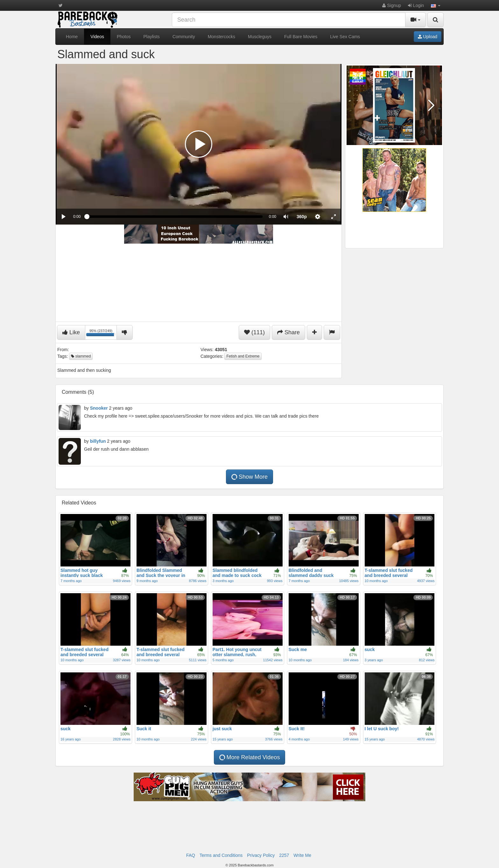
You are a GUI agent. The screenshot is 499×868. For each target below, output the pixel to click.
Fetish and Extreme (243, 356)
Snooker (99, 408)
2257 (284, 855)
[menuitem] (302, 217)
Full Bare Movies (301, 37)
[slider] (175, 217)
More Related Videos (249, 757)
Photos (124, 37)
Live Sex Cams (345, 37)
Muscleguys (260, 37)
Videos (97, 37)
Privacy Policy (261, 855)
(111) (254, 332)
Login (416, 5)
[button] (436, 5)
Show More (249, 477)
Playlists (152, 37)
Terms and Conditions (221, 855)
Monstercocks (221, 37)
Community (184, 37)
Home (72, 37)
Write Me (302, 855)
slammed (81, 356)
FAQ (191, 855)
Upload (428, 37)
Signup (391, 5)
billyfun (98, 441)
